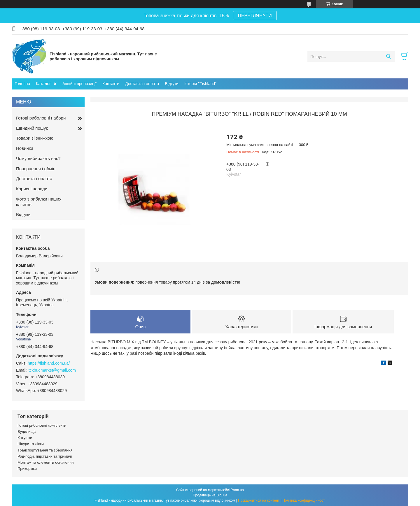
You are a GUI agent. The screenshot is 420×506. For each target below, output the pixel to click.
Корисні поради (32, 189)
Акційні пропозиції (79, 84)
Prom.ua (237, 490)
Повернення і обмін (36, 169)
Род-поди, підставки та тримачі (45, 456)
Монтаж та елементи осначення (45, 462)
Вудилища (27, 432)
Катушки (25, 438)
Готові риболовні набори (41, 118)
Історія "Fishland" (200, 84)
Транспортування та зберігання (45, 450)
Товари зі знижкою (35, 138)
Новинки (25, 148)
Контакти (111, 84)
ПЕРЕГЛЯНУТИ (255, 16)
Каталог (43, 84)
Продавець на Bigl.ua (210, 495)
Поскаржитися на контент (259, 500)
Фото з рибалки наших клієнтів (39, 202)
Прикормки (27, 469)
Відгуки (172, 84)
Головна (22, 84)
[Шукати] (388, 57)
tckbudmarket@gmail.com (52, 370)
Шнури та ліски (31, 444)
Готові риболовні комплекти (42, 425)
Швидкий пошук (32, 128)
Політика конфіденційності (304, 500)
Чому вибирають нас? (38, 158)
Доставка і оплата (142, 84)
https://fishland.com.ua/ (49, 363)
